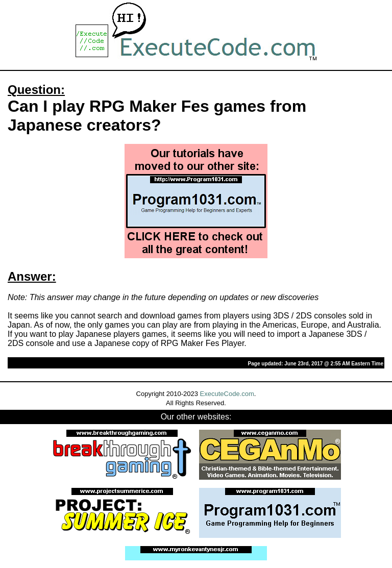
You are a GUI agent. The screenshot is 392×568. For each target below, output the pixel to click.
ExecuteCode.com (227, 394)
